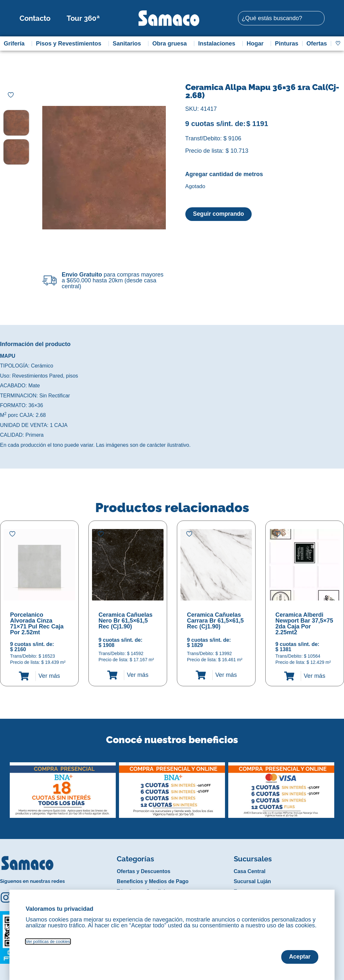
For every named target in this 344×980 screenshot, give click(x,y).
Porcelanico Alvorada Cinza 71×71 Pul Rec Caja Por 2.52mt (37, 624)
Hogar (257, 44)
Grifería (16, 44)
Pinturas (287, 44)
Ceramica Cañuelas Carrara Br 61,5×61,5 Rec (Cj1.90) (215, 621)
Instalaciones (218, 44)
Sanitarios (129, 44)
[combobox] (281, 18)
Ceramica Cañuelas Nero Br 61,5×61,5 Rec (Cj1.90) (126, 621)
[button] (4, 785)
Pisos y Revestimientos (70, 44)
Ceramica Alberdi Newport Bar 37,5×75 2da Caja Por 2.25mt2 (304, 624)
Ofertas (317, 44)
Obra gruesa (171, 44)
